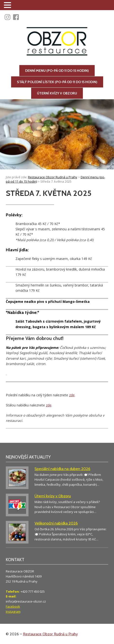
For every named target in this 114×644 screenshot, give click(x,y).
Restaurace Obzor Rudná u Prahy (50, 634)
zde (72, 395)
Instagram (13, 611)
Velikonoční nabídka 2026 (56, 523)
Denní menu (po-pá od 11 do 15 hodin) (57, 71)
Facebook (13, 606)
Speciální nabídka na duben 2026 (62, 469)
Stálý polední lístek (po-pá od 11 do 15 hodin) (57, 82)
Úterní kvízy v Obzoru (57, 93)
